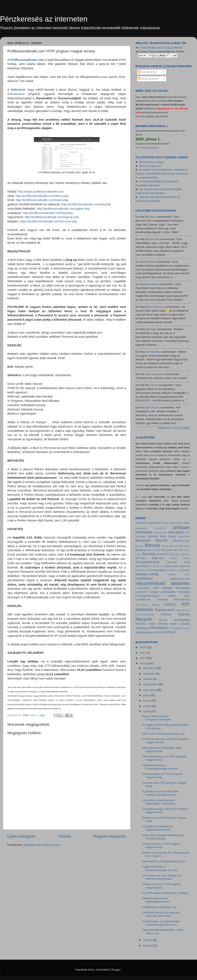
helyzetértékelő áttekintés (163, 583)
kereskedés (183, 588)
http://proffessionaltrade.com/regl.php (48, 213)
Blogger (116, 970)
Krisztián (155, 352)
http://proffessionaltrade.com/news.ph (41, 200)
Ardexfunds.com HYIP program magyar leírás (162, 886)
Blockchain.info (169, 550)
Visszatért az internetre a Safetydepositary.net (158, 828)
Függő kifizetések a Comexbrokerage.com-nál (160, 868)
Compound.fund (147, 562)
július (147, 695)
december (150, 668)
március (148, 940)
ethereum (185, 566)
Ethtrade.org (141, 570)
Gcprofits (185, 570)
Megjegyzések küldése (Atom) (42, 845)
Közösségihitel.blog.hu (148, 596)
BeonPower (184, 536)
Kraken (172, 596)
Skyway (163, 620)
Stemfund (141, 624)
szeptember (151, 684)
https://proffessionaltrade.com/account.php (48, 221)
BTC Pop (170, 554)
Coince (186, 558)
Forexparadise (157, 570)
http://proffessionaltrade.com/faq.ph (85, 204)
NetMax (153, 284)
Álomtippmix (141, 528)
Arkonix (154, 407)
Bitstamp (141, 550)
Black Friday (154, 550)
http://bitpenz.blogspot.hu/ (147, 148)
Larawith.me (143, 599)
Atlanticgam (144, 532)
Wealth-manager (145, 632)
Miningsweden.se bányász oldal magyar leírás (162, 749)
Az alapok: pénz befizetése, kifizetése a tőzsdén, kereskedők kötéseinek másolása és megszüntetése (161, 174)
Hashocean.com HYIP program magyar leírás (162, 845)
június (147, 701)
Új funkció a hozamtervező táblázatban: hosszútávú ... (160, 802)
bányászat (176, 532)
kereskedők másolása (176, 592)
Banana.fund (161, 533)
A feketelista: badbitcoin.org (159, 907)
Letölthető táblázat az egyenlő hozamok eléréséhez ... (161, 914)
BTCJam (141, 558)
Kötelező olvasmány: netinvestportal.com (156, 900)
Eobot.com (171, 566)
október (148, 679)
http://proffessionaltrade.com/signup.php (52, 217)
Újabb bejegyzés (22, 836)
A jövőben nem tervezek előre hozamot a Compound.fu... (161, 793)
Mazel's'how (141, 605)
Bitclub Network (170, 546)
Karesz (154, 385)
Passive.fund (164, 610)
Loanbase (162, 600)
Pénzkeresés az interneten (44, 19)
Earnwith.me (157, 566)
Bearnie (154, 239)
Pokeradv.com (183, 610)
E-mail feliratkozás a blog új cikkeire (160, 48)
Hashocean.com (180, 579)
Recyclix (144, 619)
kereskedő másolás (147, 592)
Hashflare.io (144, 578)
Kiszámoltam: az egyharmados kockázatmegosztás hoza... (161, 923)
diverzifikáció (143, 566)
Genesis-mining (147, 574)
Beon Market (168, 536)
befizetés (153, 536)
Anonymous (157, 307)
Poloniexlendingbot (145, 615)
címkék (174, 558)
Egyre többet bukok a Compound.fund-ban (157, 718)
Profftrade (166, 615)
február (148, 946)
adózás (165, 523)
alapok (187, 523)
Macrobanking (182, 600)
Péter (153, 217)
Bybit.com (158, 558)
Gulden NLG (179, 574)
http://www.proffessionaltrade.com (41, 192)
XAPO (158, 632)
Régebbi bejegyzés (110, 836)
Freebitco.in (173, 570)
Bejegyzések (147, 72)
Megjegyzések (148, 79)
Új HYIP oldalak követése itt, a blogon (166, 893)
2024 (143, 647)
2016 (143, 663)
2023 (143, 653)
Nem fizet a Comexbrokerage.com (163, 734)
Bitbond (152, 545)
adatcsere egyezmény (148, 523)
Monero (156, 605)
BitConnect (184, 546)
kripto (187, 596)
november (150, 674)
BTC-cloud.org (183, 554)
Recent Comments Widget (178, 428)
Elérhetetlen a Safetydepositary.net (164, 861)
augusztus (150, 690)
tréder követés (158, 624)
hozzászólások (143, 588)
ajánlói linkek (176, 523)
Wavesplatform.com (180, 628)
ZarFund (169, 632)
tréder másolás (180, 624)
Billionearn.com (181, 541)
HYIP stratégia (163, 588)
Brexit (160, 554)
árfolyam (181, 528)
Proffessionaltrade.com (27, 60)
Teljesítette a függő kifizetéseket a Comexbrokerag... (163, 837)
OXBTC (171, 604)
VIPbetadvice (159, 628)
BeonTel (162, 540)
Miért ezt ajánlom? (150, 166)
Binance (139, 546)
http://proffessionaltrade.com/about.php (42, 196)
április (147, 711)
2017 (143, 658)
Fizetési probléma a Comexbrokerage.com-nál (160, 767)
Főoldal (65, 836)
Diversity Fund (178, 562)
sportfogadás (182, 620)
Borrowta (149, 554)
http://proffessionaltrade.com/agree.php (63, 209)
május (147, 706)
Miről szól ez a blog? (152, 162)
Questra (184, 614)
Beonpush (143, 540)
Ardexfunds (160, 528)
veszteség (142, 628)
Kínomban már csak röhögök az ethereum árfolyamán (162, 877)
